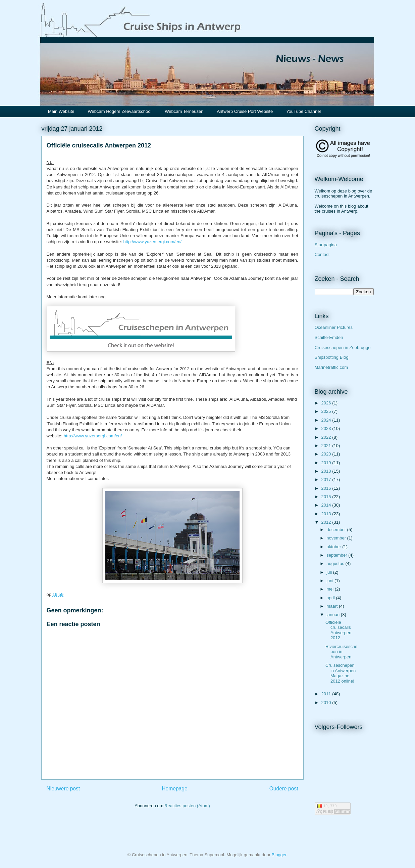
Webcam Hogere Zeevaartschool (120, 111)
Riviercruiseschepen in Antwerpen (341, 652)
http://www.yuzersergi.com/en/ (152, 242)
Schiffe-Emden (329, 337)
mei (331, 589)
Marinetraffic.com (331, 367)
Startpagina (326, 245)
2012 (327, 522)
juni (330, 581)
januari (334, 615)
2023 (327, 428)
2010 (327, 703)
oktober (334, 547)
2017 (327, 480)
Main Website (61, 111)
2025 (327, 411)
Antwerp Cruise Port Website (245, 111)
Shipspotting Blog (332, 357)
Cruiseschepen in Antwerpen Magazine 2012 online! (341, 673)
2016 (327, 488)
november (337, 538)
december (337, 530)
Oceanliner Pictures (334, 327)
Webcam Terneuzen (184, 111)
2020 (327, 454)
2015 (327, 497)
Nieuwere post (63, 789)
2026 (327, 403)
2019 (327, 463)
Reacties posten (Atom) (187, 806)
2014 (327, 505)
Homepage (174, 789)
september (337, 555)
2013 (327, 514)
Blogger (279, 855)
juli (330, 572)
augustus (336, 563)
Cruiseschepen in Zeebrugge (343, 348)
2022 (327, 437)
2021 (327, 446)
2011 (327, 694)
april (331, 598)
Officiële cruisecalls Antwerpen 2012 (338, 630)
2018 (327, 471)
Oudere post (284, 789)
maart (333, 606)
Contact (322, 254)
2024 (327, 420)
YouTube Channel (303, 111)
